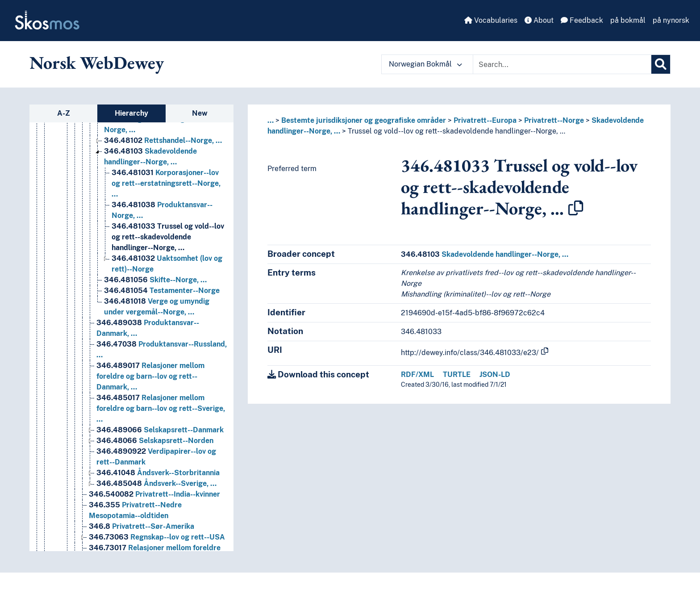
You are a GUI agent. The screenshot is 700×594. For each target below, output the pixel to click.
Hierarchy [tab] (131, 113)
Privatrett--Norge (554, 120)
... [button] (271, 120)
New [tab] (200, 113)
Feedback (582, 20)
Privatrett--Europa (485, 120)
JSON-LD (495, 374)
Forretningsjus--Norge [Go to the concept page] (163, 498)
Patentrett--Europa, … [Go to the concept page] (155, 316)
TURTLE (457, 374)
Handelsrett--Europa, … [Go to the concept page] (153, 187)
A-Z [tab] (64, 113)
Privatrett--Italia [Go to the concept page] (138, 380)
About (539, 20)
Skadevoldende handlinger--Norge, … (485, 254)
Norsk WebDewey (97, 63)
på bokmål (628, 20)
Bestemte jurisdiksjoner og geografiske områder (364, 120)
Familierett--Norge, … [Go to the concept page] (163, 487)
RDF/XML (417, 374)
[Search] (661, 64)
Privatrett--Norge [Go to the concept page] (142, 391)
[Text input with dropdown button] (562, 64)
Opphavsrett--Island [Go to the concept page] (158, 305)
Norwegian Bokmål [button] (425, 64)
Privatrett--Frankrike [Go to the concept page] (146, 370)
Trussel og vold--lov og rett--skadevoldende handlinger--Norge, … (456, 131)
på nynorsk (671, 20)
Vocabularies (491, 20)
